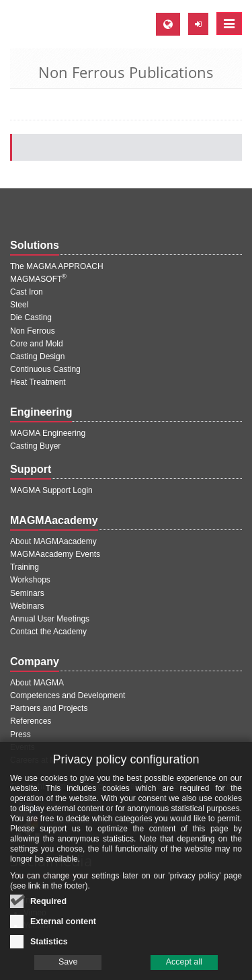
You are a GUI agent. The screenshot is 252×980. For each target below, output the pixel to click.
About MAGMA (37, 683)
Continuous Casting (45, 369)
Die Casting (31, 317)
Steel (19, 305)
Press (20, 734)
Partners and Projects (49, 708)
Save (68, 963)
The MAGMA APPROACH (57, 266)
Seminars (27, 593)
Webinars (27, 606)
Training (25, 567)
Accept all (184, 963)
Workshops (30, 580)
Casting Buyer (35, 446)
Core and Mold (37, 344)
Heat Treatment (38, 382)
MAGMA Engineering (48, 433)
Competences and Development (68, 695)
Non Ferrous (33, 331)
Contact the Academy (48, 632)
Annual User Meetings (50, 619)
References (31, 721)
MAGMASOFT (38, 279)
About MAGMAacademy (53, 541)
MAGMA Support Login (51, 490)
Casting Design (37, 356)
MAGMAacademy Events (55, 554)
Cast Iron (27, 292)
